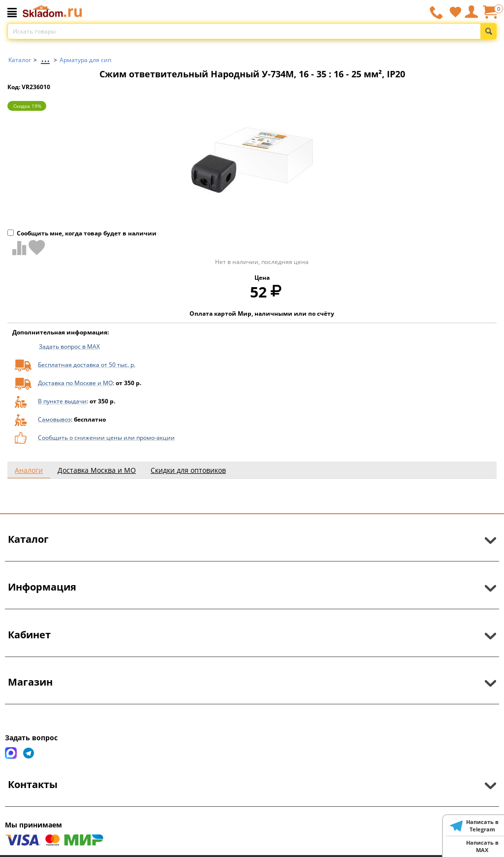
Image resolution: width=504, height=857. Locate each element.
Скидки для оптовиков (188, 470)
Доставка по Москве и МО (75, 383)
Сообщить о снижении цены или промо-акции (106, 438)
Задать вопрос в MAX (69, 346)
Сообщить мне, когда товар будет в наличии (82, 233)
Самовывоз (54, 419)
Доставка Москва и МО (97, 470)
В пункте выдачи (62, 401)
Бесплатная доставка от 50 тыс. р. (87, 365)
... (45, 57)
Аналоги (29, 470)
